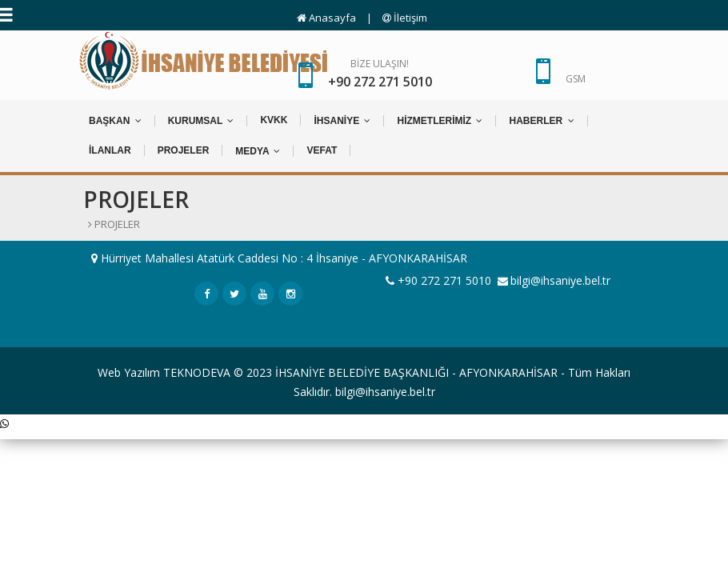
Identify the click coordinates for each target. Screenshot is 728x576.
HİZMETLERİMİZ (440, 120)
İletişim (405, 18)
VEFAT (322, 150)
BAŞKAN (115, 120)
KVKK (274, 120)
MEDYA (258, 151)
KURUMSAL (201, 120)
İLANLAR (110, 150)
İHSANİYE (342, 120)
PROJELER (184, 150)
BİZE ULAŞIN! (380, 74)
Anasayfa (326, 18)
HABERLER (541, 120)
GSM (576, 79)
